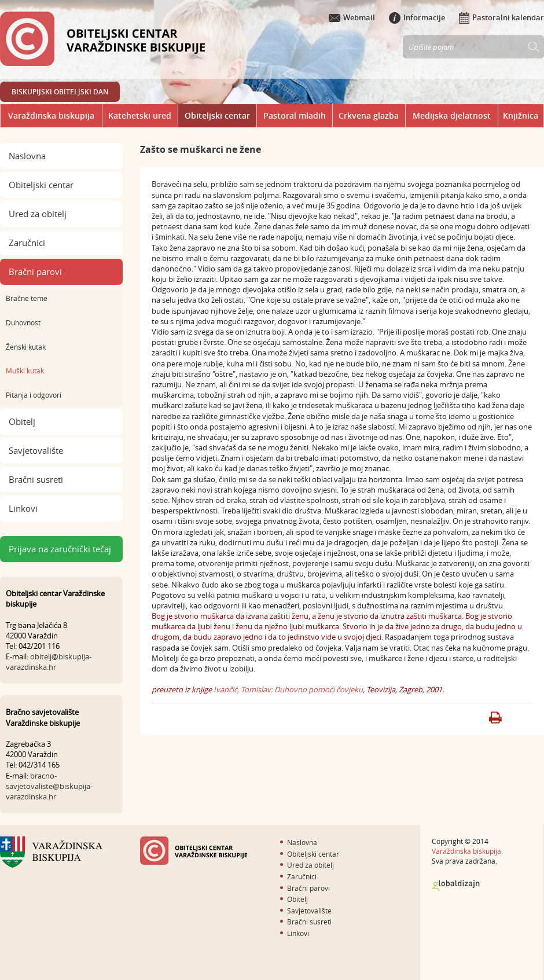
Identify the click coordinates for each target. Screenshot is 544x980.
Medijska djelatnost (452, 115)
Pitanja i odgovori (34, 395)
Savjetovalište (36, 450)
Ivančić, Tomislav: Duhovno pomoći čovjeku (288, 689)
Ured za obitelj (38, 214)
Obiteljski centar (217, 115)
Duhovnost (23, 322)
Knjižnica (521, 115)
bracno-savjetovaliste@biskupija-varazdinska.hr (49, 786)
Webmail (352, 17)
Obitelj (22, 421)
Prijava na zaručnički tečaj (60, 549)
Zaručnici (27, 243)
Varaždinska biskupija (51, 115)
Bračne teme (27, 298)
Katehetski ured (140, 115)
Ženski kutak (26, 347)
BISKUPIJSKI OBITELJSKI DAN (60, 92)
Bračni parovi (35, 271)
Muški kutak (25, 370)
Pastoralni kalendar (501, 17)
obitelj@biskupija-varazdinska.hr (49, 662)
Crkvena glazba (369, 115)
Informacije (417, 17)
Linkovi (23, 508)
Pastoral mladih (295, 115)
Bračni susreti (36, 479)
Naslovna (27, 156)
